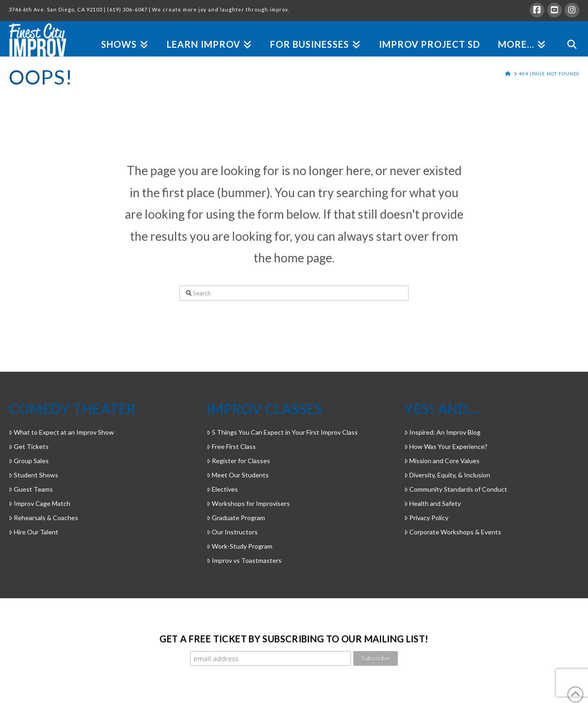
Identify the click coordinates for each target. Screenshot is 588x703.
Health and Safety (433, 503)
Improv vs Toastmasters (244, 560)
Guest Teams (31, 489)
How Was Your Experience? (446, 446)
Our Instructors (232, 532)
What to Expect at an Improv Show (61, 432)
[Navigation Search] (567, 34)
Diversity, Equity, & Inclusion (447, 475)
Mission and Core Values (442, 461)
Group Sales (29, 461)
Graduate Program (236, 518)
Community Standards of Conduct (456, 489)
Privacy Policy (426, 518)
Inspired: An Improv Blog (442, 432)
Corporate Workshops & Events (453, 532)
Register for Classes (238, 461)
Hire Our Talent (34, 532)
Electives (222, 489)
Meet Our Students (238, 475)
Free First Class (231, 446)
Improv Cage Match (40, 503)
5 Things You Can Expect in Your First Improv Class (282, 432)
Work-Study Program (240, 546)
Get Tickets (29, 446)
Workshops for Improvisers (248, 503)
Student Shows (34, 475)
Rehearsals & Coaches (43, 518)
